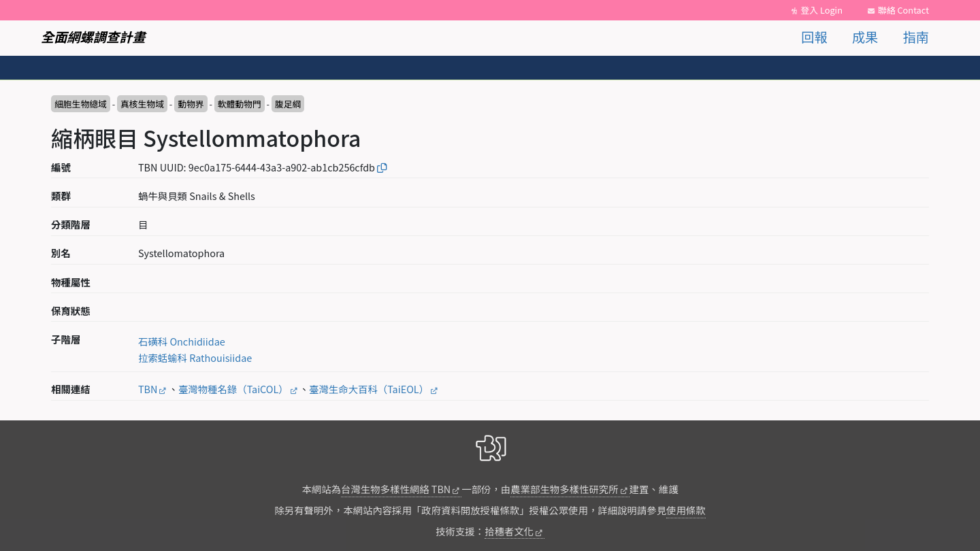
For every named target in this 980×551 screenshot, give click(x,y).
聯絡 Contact (903, 10)
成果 (865, 37)
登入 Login (821, 10)
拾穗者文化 (509, 531)
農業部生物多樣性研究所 (564, 489)
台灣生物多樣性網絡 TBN (396, 489)
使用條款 (686, 510)
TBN (148, 389)
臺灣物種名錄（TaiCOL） (233, 389)
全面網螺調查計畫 (93, 37)
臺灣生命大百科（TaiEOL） (369, 389)
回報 (814, 37)
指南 (916, 37)
